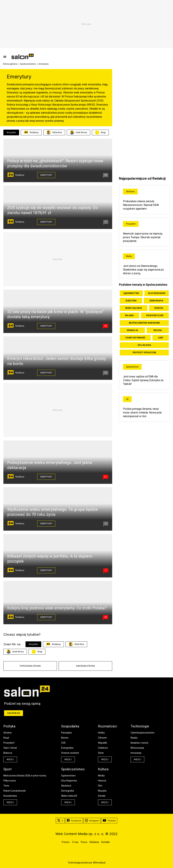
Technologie (140, 726)
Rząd (6, 738)
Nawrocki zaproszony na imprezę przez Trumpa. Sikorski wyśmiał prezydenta (143, 237)
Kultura (103, 769)
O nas (75, 842)
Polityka (9, 726)
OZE (63, 743)
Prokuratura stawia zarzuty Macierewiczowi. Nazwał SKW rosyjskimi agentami (141, 205)
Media (129, 256)
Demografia (156, 301)
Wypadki (102, 743)
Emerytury (46, 175)
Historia (102, 781)
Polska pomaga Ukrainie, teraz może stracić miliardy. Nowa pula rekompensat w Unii (142, 413)
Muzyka (102, 791)
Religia (158, 330)
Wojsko (129, 315)
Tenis (6, 786)
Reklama (94, 842)
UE (127, 399)
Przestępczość (155, 315)
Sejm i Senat (10, 748)
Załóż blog (14, 713)
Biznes (65, 738)
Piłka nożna (10, 781)
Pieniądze (66, 733)
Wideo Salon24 (133, 308)
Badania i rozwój (139, 743)
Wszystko (11, 132)
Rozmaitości (108, 726)
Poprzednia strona (30, 666)
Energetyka (67, 748)
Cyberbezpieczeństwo (143, 733)
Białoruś (8, 753)
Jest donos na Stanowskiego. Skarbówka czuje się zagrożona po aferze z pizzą (143, 270)
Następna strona (85, 666)
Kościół (159, 308)
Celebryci (103, 748)
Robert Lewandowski (15, 791)
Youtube (109, 821)
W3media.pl (99, 863)
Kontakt (106, 842)
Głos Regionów (157, 293)
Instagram (92, 821)
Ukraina (7, 733)
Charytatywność (135, 338)
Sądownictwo (131, 293)
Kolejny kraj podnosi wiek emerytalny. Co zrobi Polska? (57, 608)
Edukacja (132, 330)
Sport (8, 769)
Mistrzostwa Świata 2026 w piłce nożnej (25, 776)
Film (100, 786)
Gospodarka (70, 726)
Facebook (74, 821)
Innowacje (136, 753)
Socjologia (144, 345)
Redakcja (31, 132)
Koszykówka (10, 796)
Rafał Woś (54, 132)
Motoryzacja (137, 748)
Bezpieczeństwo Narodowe (144, 323)
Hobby (101, 733)
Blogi (103, 132)
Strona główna (10, 64)
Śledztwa (130, 192)
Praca (84, 842)
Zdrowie (102, 738)
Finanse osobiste (70, 753)
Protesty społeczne (144, 353)
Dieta (101, 753)
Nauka (134, 738)
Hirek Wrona (78, 132)
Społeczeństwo (28, 64)
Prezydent (131, 224)
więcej (10, 759)
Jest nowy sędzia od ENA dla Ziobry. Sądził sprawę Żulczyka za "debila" (143, 380)
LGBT (161, 338)
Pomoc (66, 842)
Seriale (102, 796)
